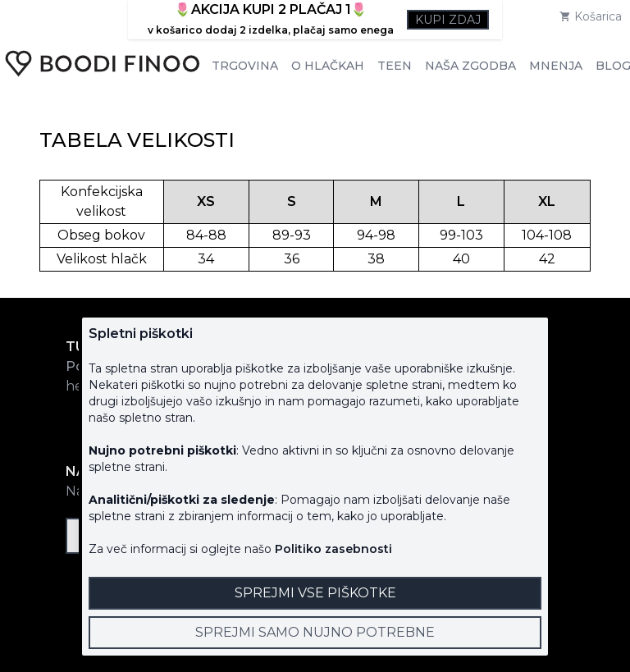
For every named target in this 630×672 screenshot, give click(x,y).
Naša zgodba (470, 66)
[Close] (315, 633)
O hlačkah (328, 66)
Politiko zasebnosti (333, 549)
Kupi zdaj (448, 20)
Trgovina (245, 66)
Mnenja (556, 66)
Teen (395, 66)
